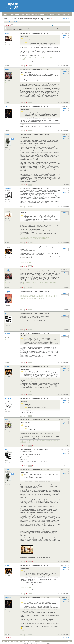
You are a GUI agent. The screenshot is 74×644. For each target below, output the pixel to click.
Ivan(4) (7, 69)
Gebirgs (7, 134)
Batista (7, 246)
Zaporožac (8, 106)
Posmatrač (8, 398)
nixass (7, 33)
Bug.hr (6, 14)
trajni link (60, 65)
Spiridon (8, 333)
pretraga (68, 14)
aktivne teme (45, 14)
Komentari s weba (19, 14)
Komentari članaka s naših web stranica (32, 641)
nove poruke (58, 14)
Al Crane (8, 291)
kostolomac (8, 210)
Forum (11, 14)
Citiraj (65, 37)
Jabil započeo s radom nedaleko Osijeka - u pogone (35, 134)
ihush (7, 420)
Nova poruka (66, 19)
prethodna (7, 25)
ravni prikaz (56, 25)
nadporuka (66, 65)
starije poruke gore (65, 25)
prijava (33, 14)
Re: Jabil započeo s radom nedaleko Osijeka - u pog (35, 33)
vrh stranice (69, 641)
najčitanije (52, 14)
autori (64, 14)
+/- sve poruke (48, 25)
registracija (38, 14)
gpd (6, 313)
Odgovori (65, 36)
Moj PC (7, 66)
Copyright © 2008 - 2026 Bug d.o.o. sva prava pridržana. (37, 643)
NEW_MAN (8, 189)
